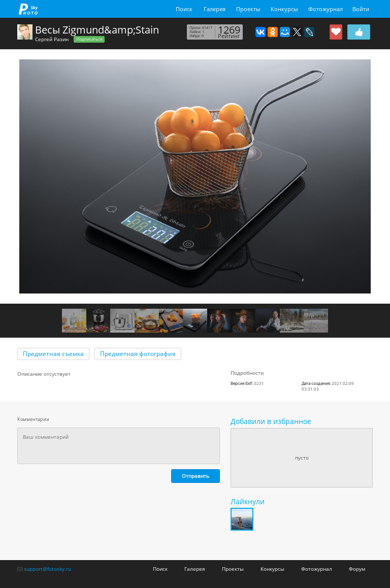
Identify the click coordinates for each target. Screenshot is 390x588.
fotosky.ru (28, 9)
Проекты (248, 9)
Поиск (184, 9)
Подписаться (89, 39)
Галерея (215, 9)
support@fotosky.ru (47, 569)
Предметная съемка (53, 354)
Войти (361, 9)
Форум (357, 569)
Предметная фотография (138, 354)
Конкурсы (284, 9)
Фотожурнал (326, 9)
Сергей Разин (52, 39)
